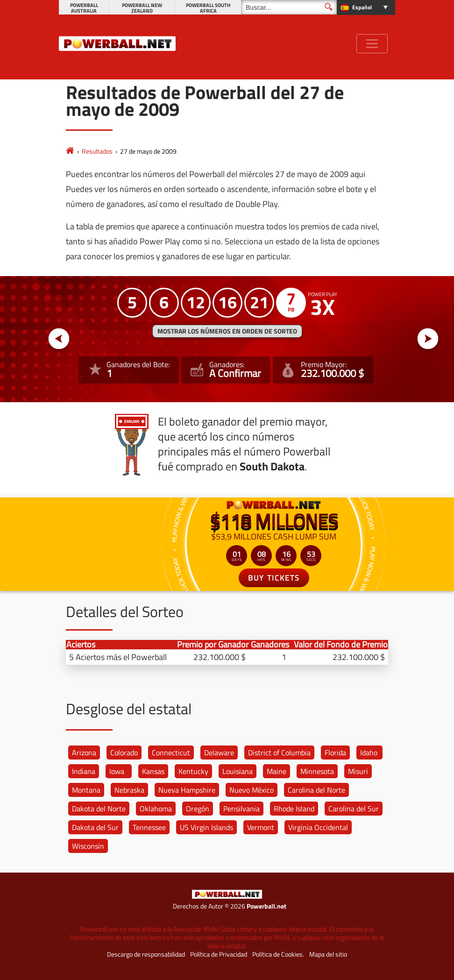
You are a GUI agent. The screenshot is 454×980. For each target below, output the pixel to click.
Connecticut (171, 753)
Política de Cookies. (278, 954)
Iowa (117, 771)
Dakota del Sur (95, 827)
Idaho (369, 753)
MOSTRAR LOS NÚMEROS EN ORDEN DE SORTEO (227, 331)
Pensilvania (241, 809)
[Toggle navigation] (372, 44)
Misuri (358, 771)
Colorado (124, 753)
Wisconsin (88, 846)
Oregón (198, 809)
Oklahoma (156, 809)
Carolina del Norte (316, 790)
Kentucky (193, 771)
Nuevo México (252, 790)
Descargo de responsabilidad (146, 954)
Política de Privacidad (219, 954)
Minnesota (317, 771)
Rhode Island (294, 809)
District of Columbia (279, 753)
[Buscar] (289, 7)
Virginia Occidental (318, 827)
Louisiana (238, 771)
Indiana (84, 771)
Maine (277, 771)
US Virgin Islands (206, 827)
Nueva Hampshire (187, 790)
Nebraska (129, 790)
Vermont (261, 827)
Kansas (153, 771)
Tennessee (149, 827)
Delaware (219, 753)
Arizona (84, 753)
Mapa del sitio (328, 954)
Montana (86, 790)
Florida (335, 753)
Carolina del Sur (354, 809)
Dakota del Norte (99, 809)
